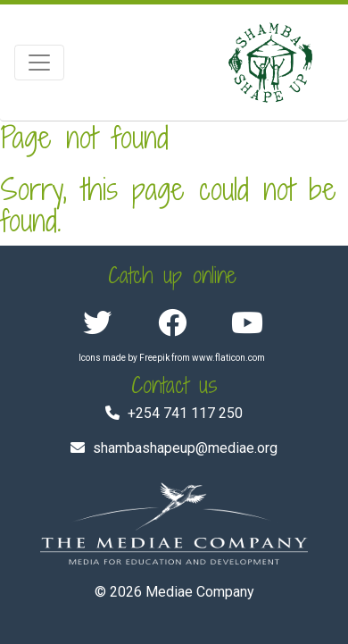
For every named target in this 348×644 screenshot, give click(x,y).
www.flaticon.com (228, 358)
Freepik (154, 358)
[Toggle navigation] (39, 63)
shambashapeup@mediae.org (185, 448)
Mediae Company (200, 592)
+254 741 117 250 (185, 413)
